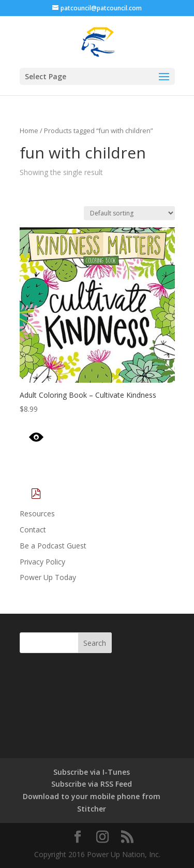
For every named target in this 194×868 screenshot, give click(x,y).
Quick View (66, 438)
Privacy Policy (42, 562)
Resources (37, 513)
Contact (33, 530)
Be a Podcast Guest (53, 546)
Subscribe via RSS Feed (92, 784)
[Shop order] (129, 213)
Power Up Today (48, 577)
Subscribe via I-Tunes (92, 772)
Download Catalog (82, 494)
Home (29, 131)
